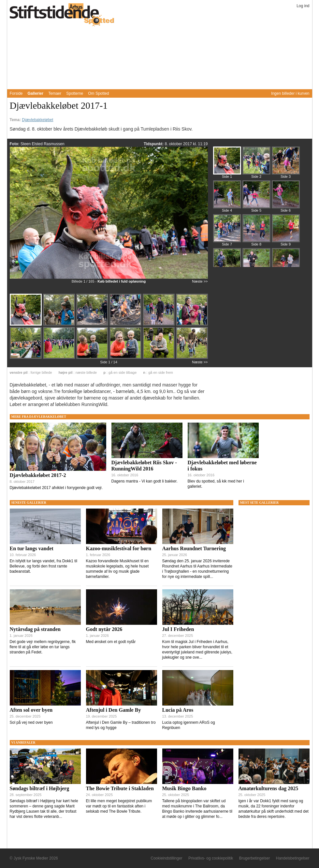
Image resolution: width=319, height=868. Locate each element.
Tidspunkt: (154, 144)
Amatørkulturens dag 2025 (268, 788)
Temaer (55, 93)
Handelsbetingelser (293, 858)
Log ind (303, 6)
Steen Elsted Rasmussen (43, 144)
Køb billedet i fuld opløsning (122, 281)
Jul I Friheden (178, 629)
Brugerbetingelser (255, 858)
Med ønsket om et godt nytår (111, 642)
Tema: (16, 120)
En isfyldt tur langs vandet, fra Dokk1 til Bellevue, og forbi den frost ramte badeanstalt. (43, 566)
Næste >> (200, 281)
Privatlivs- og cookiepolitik (211, 858)
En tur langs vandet (32, 548)
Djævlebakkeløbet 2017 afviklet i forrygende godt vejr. (56, 488)
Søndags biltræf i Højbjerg (40, 788)
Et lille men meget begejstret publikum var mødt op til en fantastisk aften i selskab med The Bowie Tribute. (119, 806)
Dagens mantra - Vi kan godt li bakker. (145, 481)
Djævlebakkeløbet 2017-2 (38, 475)
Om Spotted (98, 93)
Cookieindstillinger (166, 858)
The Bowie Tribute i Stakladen (120, 788)
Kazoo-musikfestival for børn (119, 548)
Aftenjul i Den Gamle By (114, 710)
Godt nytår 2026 (104, 629)
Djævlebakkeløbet (37, 120)
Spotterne (75, 93)
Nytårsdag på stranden (35, 629)
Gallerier (36, 93)
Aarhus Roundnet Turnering (194, 548)
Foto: (15, 144)
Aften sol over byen (31, 710)
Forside (16, 93)
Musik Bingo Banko (184, 788)
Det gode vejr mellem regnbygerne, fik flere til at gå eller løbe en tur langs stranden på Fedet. (43, 647)
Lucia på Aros (178, 710)
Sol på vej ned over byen (31, 722)
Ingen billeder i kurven (290, 93)
